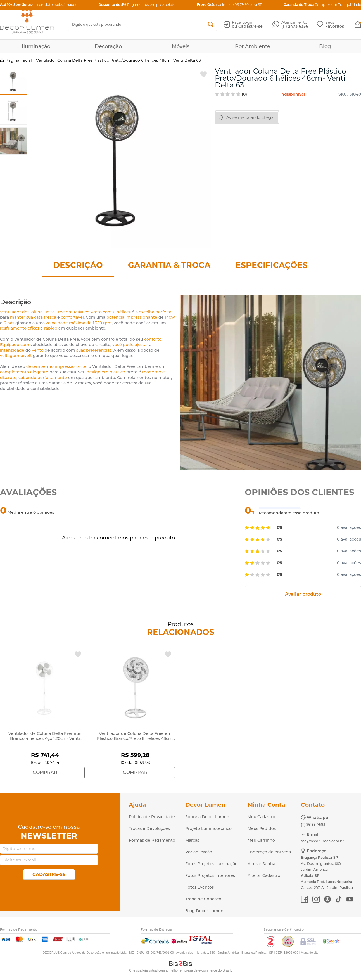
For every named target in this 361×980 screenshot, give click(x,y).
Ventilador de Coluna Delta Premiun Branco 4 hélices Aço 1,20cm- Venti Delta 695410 (45, 738)
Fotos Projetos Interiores (210, 875)
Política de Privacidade (152, 817)
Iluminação (36, 46)
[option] (14, 81)
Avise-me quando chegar (251, 117)
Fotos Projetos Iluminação (211, 864)
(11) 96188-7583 (313, 824)
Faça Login (243, 22)
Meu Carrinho (261, 840)
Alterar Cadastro (264, 875)
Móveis (181, 46)
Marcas (192, 840)
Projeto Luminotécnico (208, 828)
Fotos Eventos (199, 887)
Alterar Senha (261, 864)
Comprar (45, 772)
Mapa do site (310, 953)
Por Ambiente (253, 46)
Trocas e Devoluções (149, 828)
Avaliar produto (303, 594)
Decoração (108, 46)
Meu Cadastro (261, 817)
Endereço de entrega (269, 852)
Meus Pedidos (262, 828)
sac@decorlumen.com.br (322, 841)
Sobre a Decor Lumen (207, 817)
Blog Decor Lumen (204, 911)
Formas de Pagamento (152, 840)
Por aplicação (199, 852)
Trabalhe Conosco (203, 899)
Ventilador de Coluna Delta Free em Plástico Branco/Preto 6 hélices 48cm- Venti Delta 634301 (135, 738)
